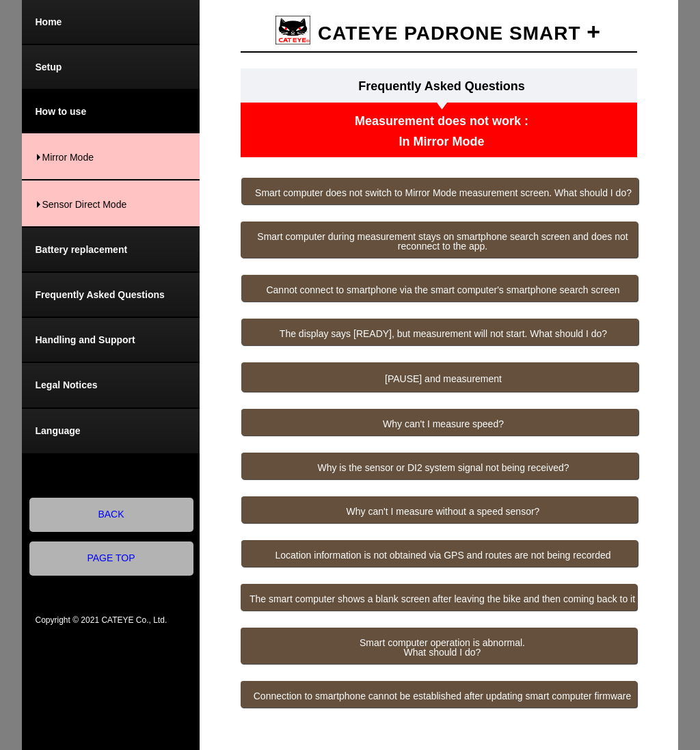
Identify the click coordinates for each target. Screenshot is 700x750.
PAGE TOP (111, 558)
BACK (111, 514)
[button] (440, 191)
